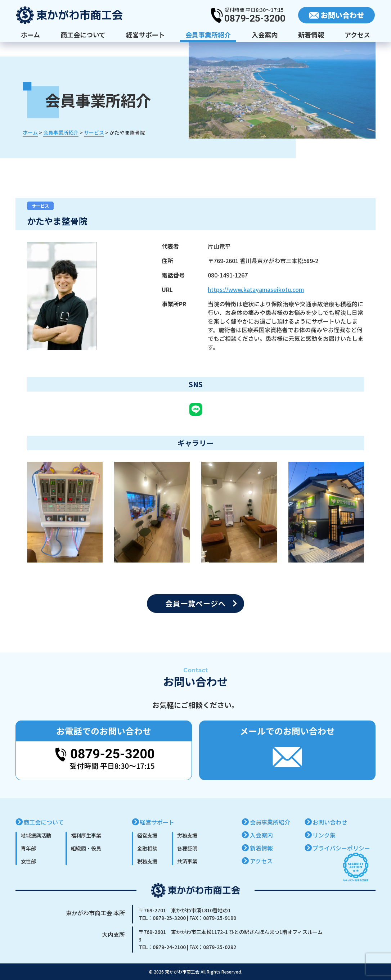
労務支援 (187, 835)
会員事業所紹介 (208, 35)
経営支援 (147, 835)
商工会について (83, 35)
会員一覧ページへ (195, 603)
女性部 (28, 861)
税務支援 (147, 861)
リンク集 (324, 835)
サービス (40, 206)
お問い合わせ (330, 822)
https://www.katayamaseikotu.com (256, 289)
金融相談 (147, 848)
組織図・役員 (86, 848)
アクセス (357, 35)
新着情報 (311, 35)
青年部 (28, 848)
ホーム (30, 35)
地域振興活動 (36, 835)
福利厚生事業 (86, 835)
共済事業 (187, 861)
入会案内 (265, 35)
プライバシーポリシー (341, 848)
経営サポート (145, 35)
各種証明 (187, 848)
